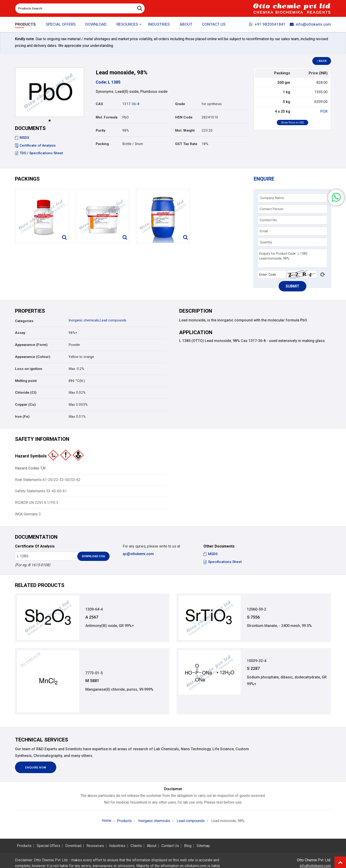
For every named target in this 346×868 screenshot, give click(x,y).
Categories (24, 321)
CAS (99, 104)
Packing (102, 144)
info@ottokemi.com (310, 24)
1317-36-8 (131, 104)
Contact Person (272, 209)
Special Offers (61, 24)
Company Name (272, 198)
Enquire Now (36, 767)
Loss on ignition (29, 369)
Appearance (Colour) (33, 357)
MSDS (22, 138)
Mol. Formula (107, 117)
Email (264, 231)
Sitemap (203, 846)
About (186, 24)
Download (96, 24)
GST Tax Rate (186, 144)
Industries (159, 24)
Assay (20, 333)
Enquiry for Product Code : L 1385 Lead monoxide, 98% (292, 258)
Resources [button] (127, 24)
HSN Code (184, 117)
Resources (95, 846)
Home (107, 821)
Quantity (266, 242)
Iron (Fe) (22, 417)
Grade (180, 104)
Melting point (26, 381)
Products (25, 24)
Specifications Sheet (223, 562)
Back (322, 61)
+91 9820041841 (267, 24)
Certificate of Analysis (35, 145)
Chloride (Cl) (26, 393)
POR (324, 111)
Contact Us (214, 24)
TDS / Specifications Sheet (39, 153)
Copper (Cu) (25, 405)
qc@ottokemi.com (138, 554)
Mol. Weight (185, 130)
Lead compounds (113, 320)
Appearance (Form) (31, 345)
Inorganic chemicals (84, 320)
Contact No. (269, 220)
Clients (136, 846)
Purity (101, 130)
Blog (188, 846)
